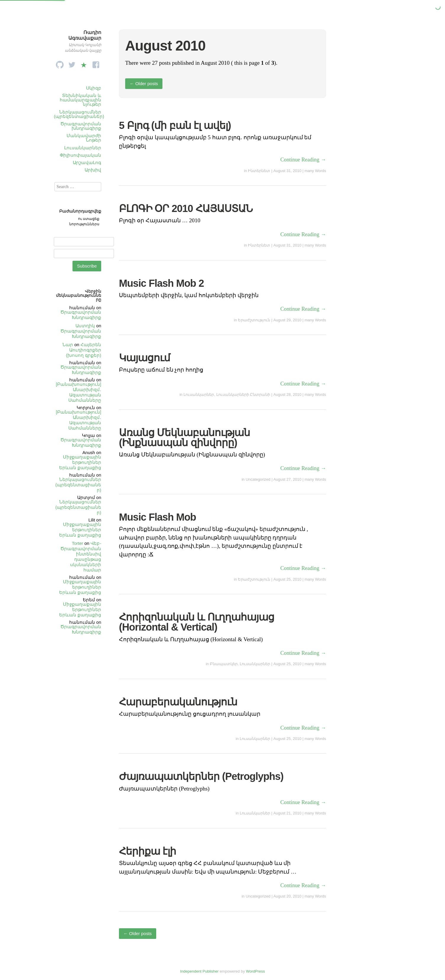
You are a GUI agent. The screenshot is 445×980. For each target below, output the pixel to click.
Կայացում (145, 358)
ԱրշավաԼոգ (87, 162)
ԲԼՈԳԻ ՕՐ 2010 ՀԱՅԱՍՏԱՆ (186, 208)
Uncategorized (258, 479)
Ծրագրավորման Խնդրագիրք (81, 315)
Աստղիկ (85, 326)
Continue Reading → (303, 160)
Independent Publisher (199, 971)
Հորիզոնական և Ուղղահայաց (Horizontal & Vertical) (197, 622)
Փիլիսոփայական (80, 155)
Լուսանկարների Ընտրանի (243, 395)
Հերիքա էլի (148, 851)
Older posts (144, 84)
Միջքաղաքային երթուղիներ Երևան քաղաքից (80, 462)
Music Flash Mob (157, 517)
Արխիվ (93, 170)
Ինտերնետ (259, 171)
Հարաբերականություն (178, 702)
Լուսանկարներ (83, 148)
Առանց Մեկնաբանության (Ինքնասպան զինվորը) (185, 438)
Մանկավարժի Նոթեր (84, 138)
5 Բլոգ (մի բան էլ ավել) (175, 125)
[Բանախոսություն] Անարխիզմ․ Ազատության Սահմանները (79, 392)
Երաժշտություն (254, 320)
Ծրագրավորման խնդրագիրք (81, 126)
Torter (78, 543)
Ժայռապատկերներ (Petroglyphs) (201, 776)
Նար (68, 345)
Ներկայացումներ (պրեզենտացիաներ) (79, 114)
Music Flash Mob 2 (161, 283)
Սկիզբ (94, 88)
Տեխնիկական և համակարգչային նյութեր (80, 100)
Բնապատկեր (224, 664)
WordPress (255, 971)
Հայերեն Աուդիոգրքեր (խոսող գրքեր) (84, 350)
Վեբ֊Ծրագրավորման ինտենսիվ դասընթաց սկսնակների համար (81, 557)
